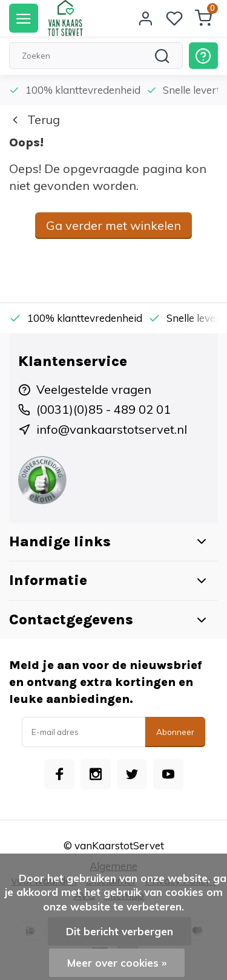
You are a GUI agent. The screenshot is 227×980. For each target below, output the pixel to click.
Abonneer (175, 732)
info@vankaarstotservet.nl (112, 429)
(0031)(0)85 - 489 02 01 (104, 409)
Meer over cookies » (117, 963)
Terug (35, 119)
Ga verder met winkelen (113, 225)
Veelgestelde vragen (94, 389)
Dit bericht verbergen (120, 931)
